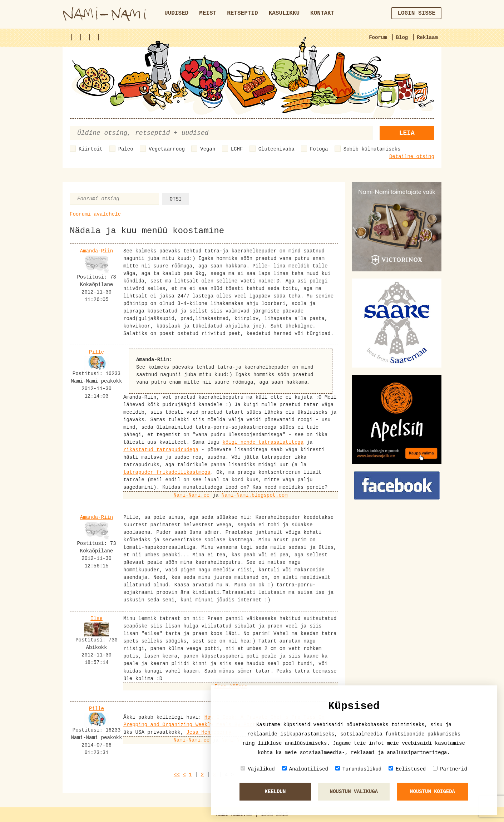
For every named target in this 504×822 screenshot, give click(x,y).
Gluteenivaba (276, 149)
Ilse (97, 619)
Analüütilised (305, 769)
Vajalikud (258, 769)
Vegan (208, 149)
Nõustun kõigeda (433, 792)
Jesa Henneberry (209, 732)
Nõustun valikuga (354, 792)
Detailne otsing (412, 157)
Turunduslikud (358, 769)
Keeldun (275, 792)
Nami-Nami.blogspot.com (255, 495)
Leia (407, 133)
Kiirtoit (91, 149)
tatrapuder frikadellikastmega (167, 472)
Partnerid (450, 769)
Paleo (126, 149)
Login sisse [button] (416, 13)
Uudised (176, 13)
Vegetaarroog (167, 149)
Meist (208, 13)
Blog (402, 38)
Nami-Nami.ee (191, 495)
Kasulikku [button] (284, 13)
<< (177, 775)
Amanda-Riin (97, 251)
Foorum (378, 38)
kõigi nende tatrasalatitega (263, 442)
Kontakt (322, 13)
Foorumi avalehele (95, 214)
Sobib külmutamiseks (372, 149)
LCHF (237, 149)
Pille (97, 352)
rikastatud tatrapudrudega (161, 450)
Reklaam (427, 38)
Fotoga (319, 149)
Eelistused (407, 769)
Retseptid (242, 13)
